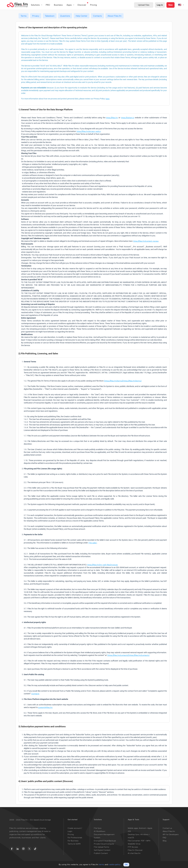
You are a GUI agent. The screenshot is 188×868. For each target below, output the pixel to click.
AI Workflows (99, 831)
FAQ (164, 838)
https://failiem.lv (128, 118)
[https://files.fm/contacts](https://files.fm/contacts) (128, 655)
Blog (164, 841)
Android (143, 828)
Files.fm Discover (135, 850)
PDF (143, 841)
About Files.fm (114, 16)
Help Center (82, 16)
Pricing (71, 834)
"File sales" (93, 543)
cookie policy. (115, 865)
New (171, 5)
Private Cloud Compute (104, 844)
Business (58, 5)
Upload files (144, 5)
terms (102, 865)
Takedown (50, 16)
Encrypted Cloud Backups (105, 841)
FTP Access (133, 847)
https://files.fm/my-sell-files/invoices (102, 565)
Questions (65, 16)
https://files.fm (112, 118)
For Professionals (75, 838)
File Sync (98, 828)
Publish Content (101, 853)
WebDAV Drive (134, 844)
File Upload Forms (102, 847)
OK (126, 865)
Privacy (36, 16)
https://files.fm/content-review (146, 241)
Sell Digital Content (102, 850)
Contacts (97, 16)
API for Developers (171, 834)
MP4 (148, 841)
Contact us (167, 828)
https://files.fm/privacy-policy (89, 131)
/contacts (35, 694)
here (108, 99)
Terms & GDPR (74, 844)
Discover (82, 5)
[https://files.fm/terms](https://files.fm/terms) (123, 381)
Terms (24, 16)
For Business (73, 841)
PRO (48, 5)
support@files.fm (45, 707)
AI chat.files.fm (134, 853)
